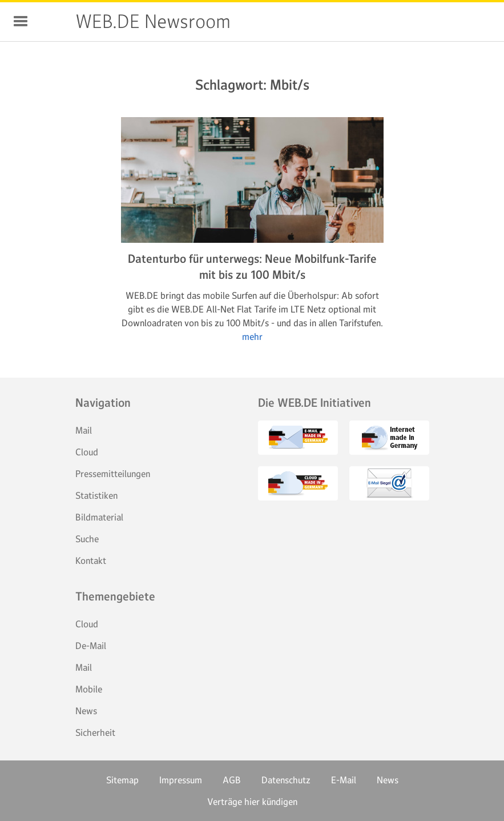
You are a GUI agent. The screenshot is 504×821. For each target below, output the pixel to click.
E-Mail (344, 780)
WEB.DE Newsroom (153, 22)
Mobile (89, 689)
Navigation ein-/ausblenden (21, 21)
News (86, 711)
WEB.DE (53, 22)
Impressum (181, 780)
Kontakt (91, 560)
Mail (84, 430)
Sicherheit (95, 732)
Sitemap (122, 780)
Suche (87, 539)
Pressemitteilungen (113, 474)
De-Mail (91, 646)
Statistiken (96, 495)
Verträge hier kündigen (252, 802)
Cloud (87, 452)
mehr (252, 337)
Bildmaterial (99, 517)
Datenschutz (286, 780)
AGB (232, 780)
